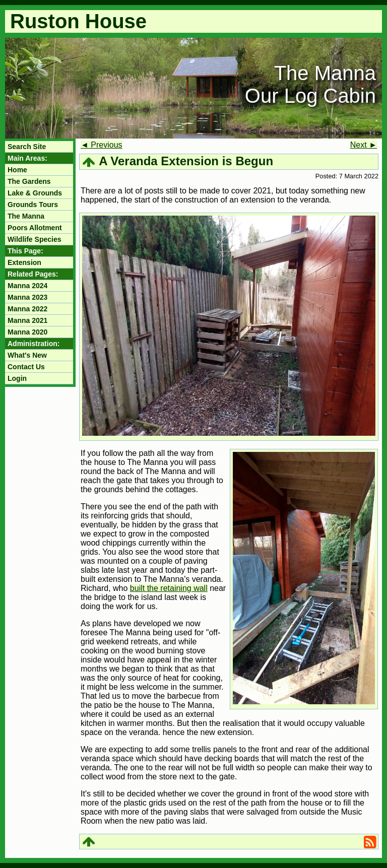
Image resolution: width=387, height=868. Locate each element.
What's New (27, 355)
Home (17, 170)
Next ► (364, 145)
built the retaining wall (169, 588)
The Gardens (29, 181)
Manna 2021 (27, 320)
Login (17, 378)
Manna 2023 (27, 297)
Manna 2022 (27, 309)
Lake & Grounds (35, 193)
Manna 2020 (27, 332)
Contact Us (26, 367)
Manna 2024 (27, 286)
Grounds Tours (33, 205)
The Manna (26, 216)
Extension (24, 262)
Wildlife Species (34, 239)
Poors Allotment (35, 228)
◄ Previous (102, 145)
